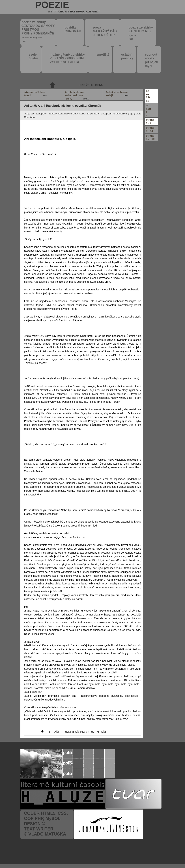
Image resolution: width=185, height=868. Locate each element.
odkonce (148, 110)
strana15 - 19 (150, 137)
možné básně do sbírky (67, 58)
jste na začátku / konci (36, 94)
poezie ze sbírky (38, 31)
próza (105, 31)
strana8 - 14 (150, 129)
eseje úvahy (33, 56)
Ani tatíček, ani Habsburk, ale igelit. (77, 95)
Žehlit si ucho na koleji (118, 94)
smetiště (103, 55)
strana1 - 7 (150, 121)
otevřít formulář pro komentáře (77, 732)
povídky (73, 29)
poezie (68, 7)
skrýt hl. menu (91, 85)
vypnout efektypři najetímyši (151, 60)
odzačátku (148, 96)
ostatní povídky (127, 56)
